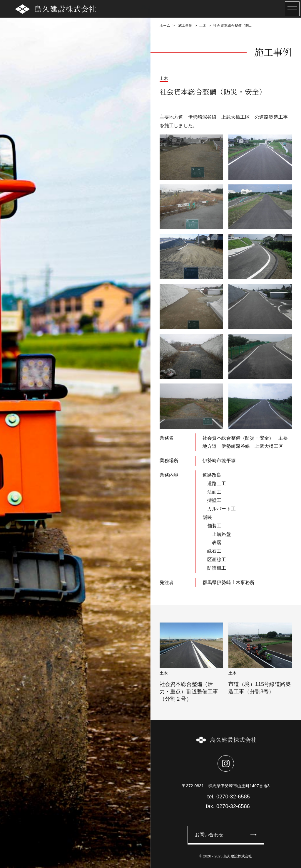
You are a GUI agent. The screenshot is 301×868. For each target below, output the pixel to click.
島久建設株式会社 (238, 856)
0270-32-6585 (226, 797)
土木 (203, 26)
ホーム (165, 26)
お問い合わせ (209, 835)
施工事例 (185, 26)
